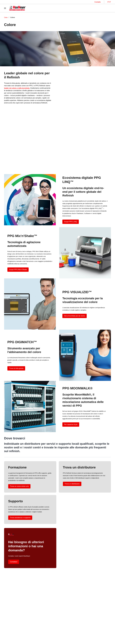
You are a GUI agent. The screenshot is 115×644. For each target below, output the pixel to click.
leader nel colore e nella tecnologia (17, 88)
